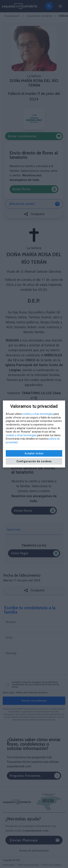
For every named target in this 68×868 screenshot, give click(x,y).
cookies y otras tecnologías (38, 414)
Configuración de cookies (34, 461)
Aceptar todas (34, 453)
